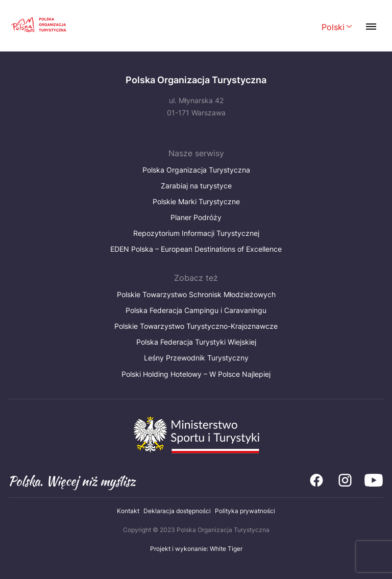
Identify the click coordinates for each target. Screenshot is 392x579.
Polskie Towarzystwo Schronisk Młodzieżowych (196, 294)
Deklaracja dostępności (177, 511)
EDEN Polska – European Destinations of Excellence (196, 249)
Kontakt (128, 511)
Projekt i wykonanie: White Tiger (196, 549)
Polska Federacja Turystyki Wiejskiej (196, 342)
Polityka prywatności (245, 511)
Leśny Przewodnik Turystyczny (196, 358)
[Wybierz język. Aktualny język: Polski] (337, 28)
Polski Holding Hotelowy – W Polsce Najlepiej (196, 374)
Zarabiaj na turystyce (196, 186)
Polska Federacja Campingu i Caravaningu (196, 310)
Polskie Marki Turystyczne (196, 201)
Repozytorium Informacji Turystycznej (196, 233)
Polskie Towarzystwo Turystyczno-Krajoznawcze (196, 326)
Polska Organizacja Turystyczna (196, 170)
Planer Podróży (196, 217)
